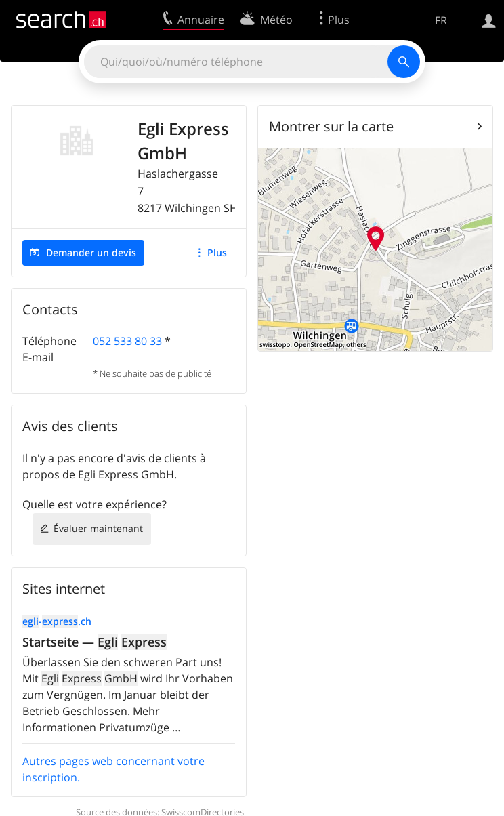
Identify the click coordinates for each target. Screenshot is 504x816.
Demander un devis (91, 252)
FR (441, 20)
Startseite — (94, 642)
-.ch (57, 621)
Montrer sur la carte (331, 126)
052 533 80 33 (127, 341)
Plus (217, 252)
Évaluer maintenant (98, 528)
